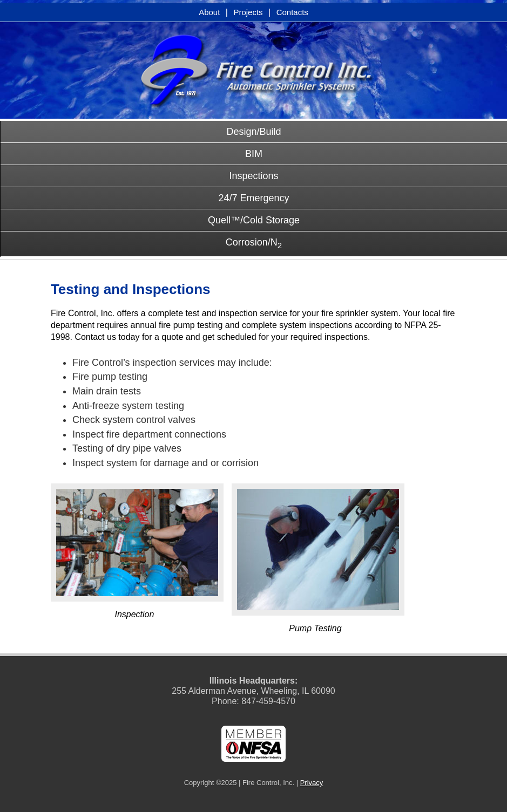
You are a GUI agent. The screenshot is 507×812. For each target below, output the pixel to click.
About (209, 12)
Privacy (312, 783)
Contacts (292, 12)
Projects (248, 12)
